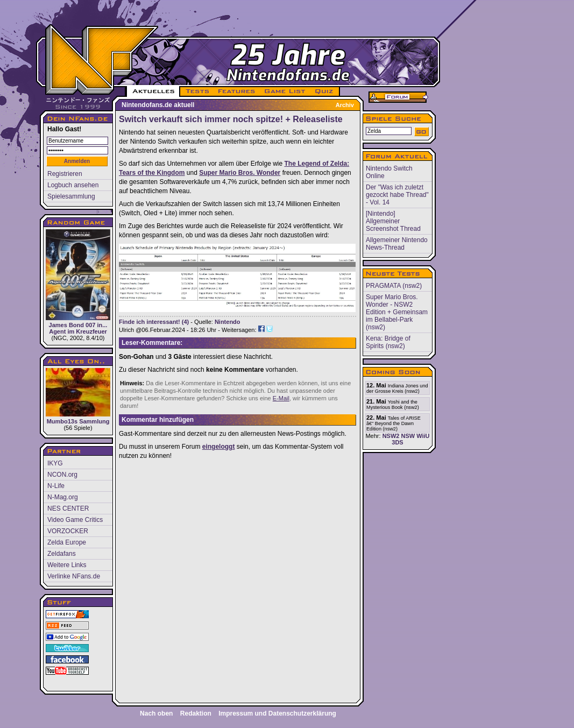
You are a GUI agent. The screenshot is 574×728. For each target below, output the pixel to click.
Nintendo (228, 322)
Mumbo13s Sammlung (78, 396)
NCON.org (62, 475)
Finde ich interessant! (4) (154, 322)
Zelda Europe (67, 542)
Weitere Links (67, 565)
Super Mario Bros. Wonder (240, 173)
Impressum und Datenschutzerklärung (277, 713)
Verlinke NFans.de (74, 576)
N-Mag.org (63, 497)
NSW (408, 436)
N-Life (56, 486)
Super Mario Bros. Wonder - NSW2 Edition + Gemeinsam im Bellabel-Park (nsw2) (397, 312)
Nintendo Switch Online (389, 172)
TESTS (197, 91)
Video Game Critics (75, 520)
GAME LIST (285, 91)
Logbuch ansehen (73, 185)
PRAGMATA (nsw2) (394, 286)
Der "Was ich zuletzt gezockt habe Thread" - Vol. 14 (397, 195)
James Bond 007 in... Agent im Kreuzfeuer (78, 282)
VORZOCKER (68, 531)
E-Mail (281, 398)
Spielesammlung (71, 196)
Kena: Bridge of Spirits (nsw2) (388, 342)
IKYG (55, 463)
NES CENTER (68, 508)
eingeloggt (219, 447)
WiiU (423, 436)
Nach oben (156, 713)
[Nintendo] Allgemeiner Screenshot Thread (393, 221)
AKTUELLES (153, 91)
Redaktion (196, 713)
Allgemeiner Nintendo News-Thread (397, 244)
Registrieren (65, 174)
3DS (397, 442)
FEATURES (237, 91)
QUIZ (325, 91)
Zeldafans (62, 554)
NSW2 (391, 436)
